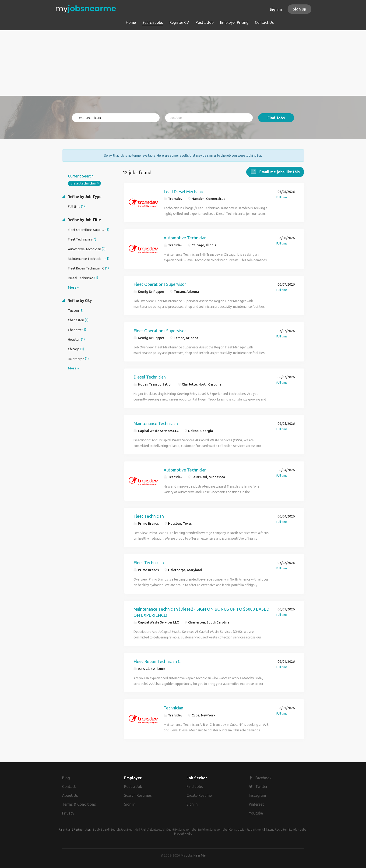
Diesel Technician (150, 377)
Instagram (257, 795)
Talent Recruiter (276, 829)
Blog (66, 777)
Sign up (299, 9)
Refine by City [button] (79, 300)
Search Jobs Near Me (125, 829)
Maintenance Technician (156, 423)
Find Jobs (276, 118)
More (72, 287)
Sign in (276, 9)
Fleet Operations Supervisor (160, 284)
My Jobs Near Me (193, 855)
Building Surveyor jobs (213, 829)
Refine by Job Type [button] (84, 196)
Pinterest (256, 804)
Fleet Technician (149, 516)
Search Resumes (138, 795)
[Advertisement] (183, 63)
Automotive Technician (185, 237)
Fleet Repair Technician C (157, 661)
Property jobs (183, 833)
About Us (70, 795)
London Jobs (298, 829)
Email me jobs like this (279, 171)
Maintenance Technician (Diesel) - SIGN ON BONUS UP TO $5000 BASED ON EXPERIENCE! (201, 612)
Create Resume (199, 795)
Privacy (68, 813)
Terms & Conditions (79, 804)
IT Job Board (100, 829)
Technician (173, 707)
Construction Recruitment (246, 829)
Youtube (256, 813)
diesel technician (83, 183)
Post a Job (133, 786)
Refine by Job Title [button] (84, 219)
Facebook (263, 777)
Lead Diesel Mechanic (184, 191)
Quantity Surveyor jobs (181, 829)
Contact (69, 786)
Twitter (261, 786)
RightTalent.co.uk (152, 829)
